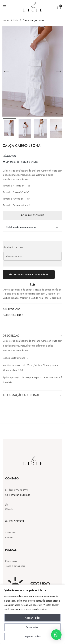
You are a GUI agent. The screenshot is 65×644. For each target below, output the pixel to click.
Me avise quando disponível (29, 275)
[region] (32, 614)
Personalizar (32, 627)
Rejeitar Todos (32, 637)
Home (6, 20)
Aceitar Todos (33, 618)
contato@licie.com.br (20, 495)
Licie (16, 20)
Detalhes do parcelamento (33, 226)
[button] (59, 7)
